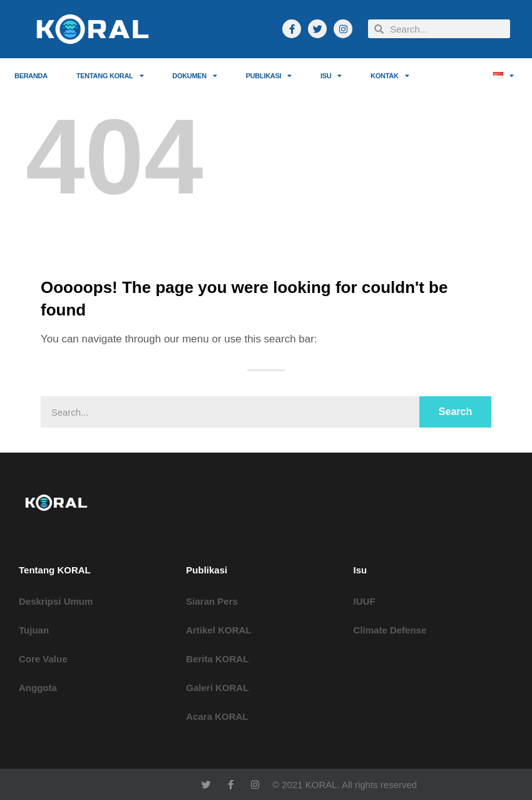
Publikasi (269, 75)
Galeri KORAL (217, 688)
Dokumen (194, 75)
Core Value (43, 659)
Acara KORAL (217, 716)
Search (455, 412)
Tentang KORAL (110, 75)
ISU (331, 75)
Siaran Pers (212, 601)
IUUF (365, 601)
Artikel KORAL (218, 630)
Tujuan (34, 630)
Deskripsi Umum (56, 601)
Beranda (31, 76)
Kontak (390, 75)
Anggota (38, 688)
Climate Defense (390, 630)
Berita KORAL (217, 659)
